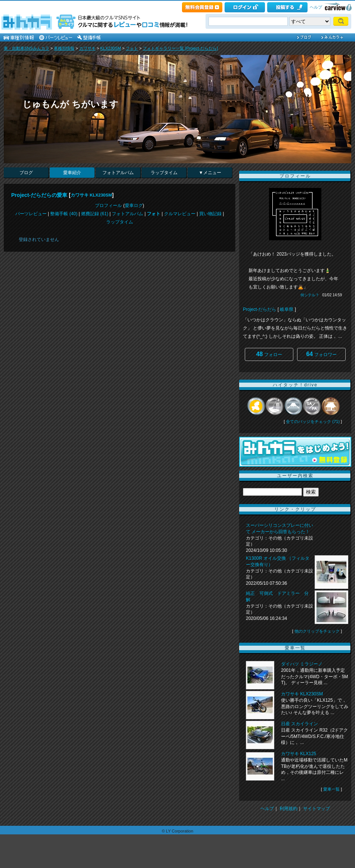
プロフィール (108, 206)
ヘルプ (316, 7)
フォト (132, 48)
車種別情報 (64, 48)
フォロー (269, 354)
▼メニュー (210, 173)
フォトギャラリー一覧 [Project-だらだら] (180, 48)
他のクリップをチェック (317, 631)
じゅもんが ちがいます (70, 104)
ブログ (26, 173)
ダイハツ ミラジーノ (302, 664)
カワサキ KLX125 (299, 754)
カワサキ (87, 48)
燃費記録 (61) (95, 214)
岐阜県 (287, 309)
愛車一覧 (331, 789)
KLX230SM (111, 48)
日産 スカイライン (300, 724)
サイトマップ (317, 809)
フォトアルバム (118, 173)
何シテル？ (310, 295)
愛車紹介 (72, 173)
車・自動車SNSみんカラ (27, 48)
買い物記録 (210, 214)
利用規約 (288, 809)
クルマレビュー (180, 214)
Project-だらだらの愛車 (39, 195)
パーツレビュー (31, 214)
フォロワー (321, 354)
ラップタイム (164, 173)
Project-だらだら (260, 309)
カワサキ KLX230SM (91, 195)
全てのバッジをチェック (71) (313, 421)
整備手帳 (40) (64, 214)
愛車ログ (134, 206)
